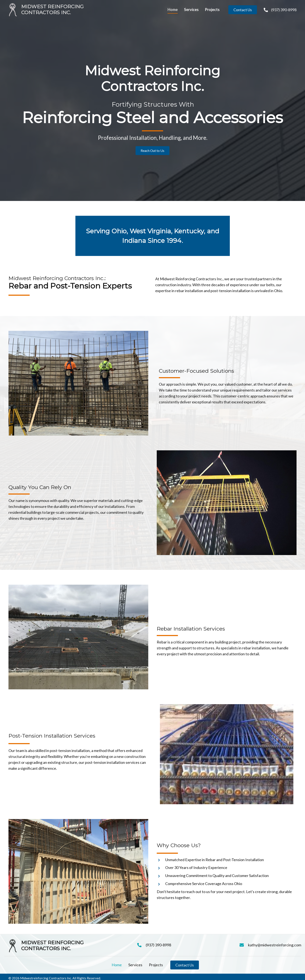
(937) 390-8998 (284, 10)
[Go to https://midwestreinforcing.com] (76, 10)
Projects (156, 965)
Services (135, 965)
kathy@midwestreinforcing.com (275, 945)
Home (117, 965)
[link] (173, 10)
